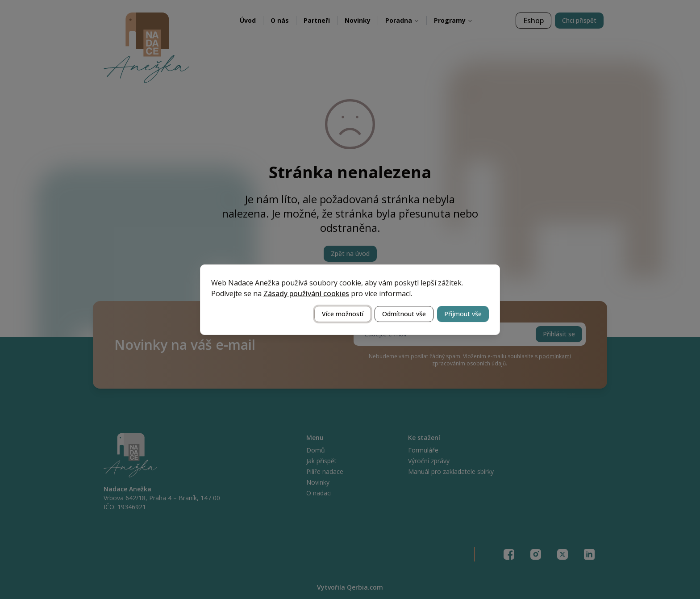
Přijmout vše (463, 314)
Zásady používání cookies (306, 293)
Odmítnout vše (404, 314)
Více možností (343, 314)
